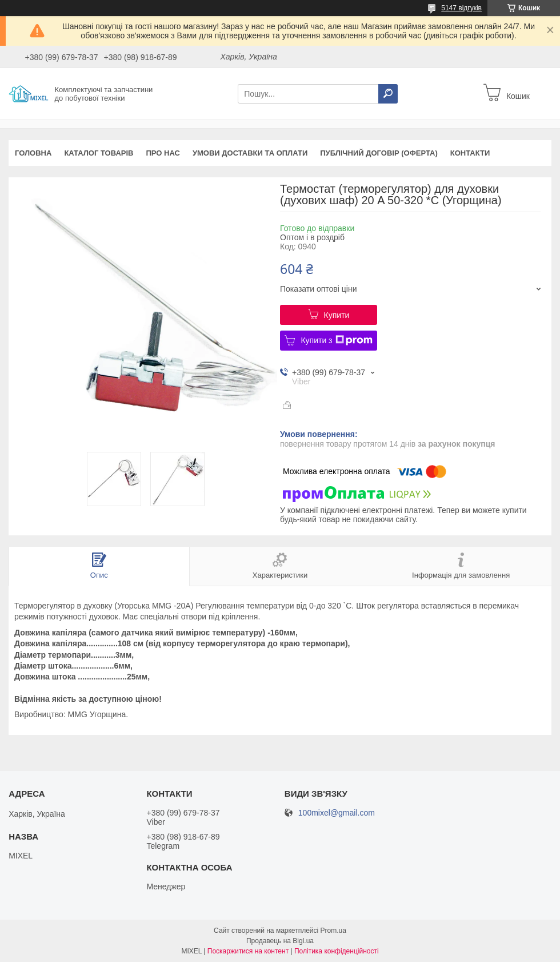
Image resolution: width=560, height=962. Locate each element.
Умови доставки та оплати (250, 153)
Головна (33, 153)
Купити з (336, 340)
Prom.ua (333, 931)
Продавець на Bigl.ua (280, 941)
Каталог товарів (99, 153)
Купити (337, 315)
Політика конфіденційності (337, 951)
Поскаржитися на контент (248, 951)
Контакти (470, 153)
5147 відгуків (461, 8)
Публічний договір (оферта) (379, 153)
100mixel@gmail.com (337, 813)
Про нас (163, 153)
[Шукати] (388, 94)
